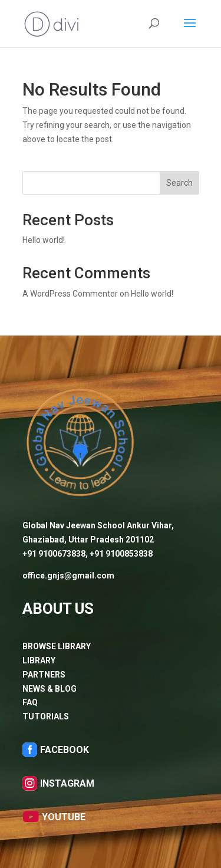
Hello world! (44, 240)
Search (179, 183)
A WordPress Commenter (70, 294)
